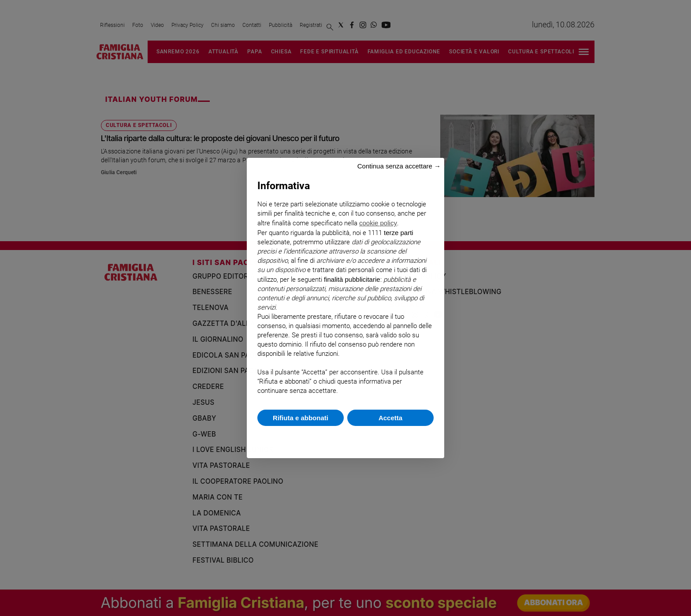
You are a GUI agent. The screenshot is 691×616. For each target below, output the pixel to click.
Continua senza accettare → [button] (399, 166)
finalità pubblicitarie (352, 279)
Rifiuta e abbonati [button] (301, 418)
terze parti (399, 233)
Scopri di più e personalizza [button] (345, 438)
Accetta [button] (390, 418)
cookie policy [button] (378, 223)
